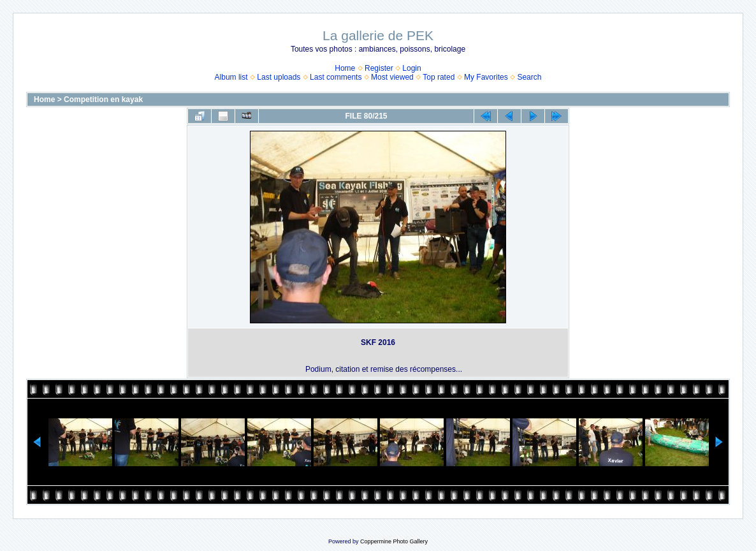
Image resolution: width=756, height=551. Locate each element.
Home (345, 68)
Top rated (439, 77)
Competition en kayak (103, 99)
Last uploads (279, 77)
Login (411, 68)
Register (379, 68)
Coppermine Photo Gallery (394, 541)
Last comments (336, 77)
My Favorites (486, 77)
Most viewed (392, 77)
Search (529, 77)
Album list (231, 77)
